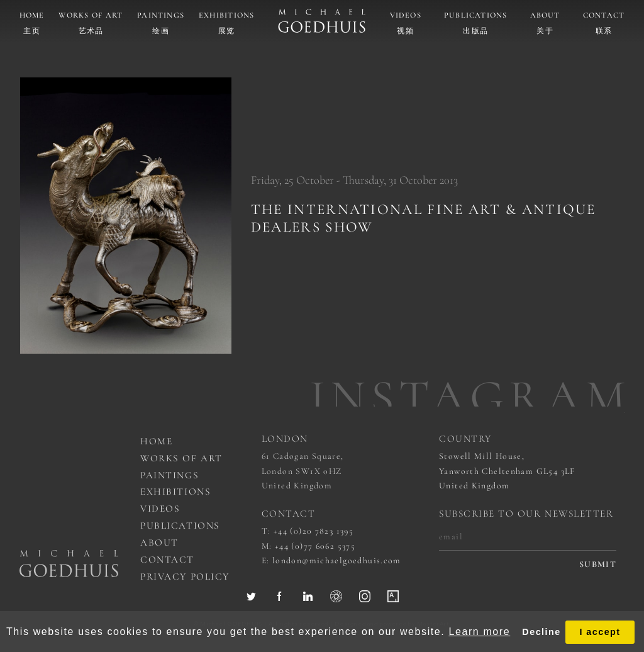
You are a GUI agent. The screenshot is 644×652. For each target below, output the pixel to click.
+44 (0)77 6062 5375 (315, 546)
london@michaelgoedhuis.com (337, 560)
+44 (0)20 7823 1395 (314, 531)
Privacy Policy (185, 576)
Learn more (479, 632)
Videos (406, 15)
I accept (600, 632)
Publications (476, 15)
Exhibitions (227, 15)
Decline (541, 632)
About (545, 15)
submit (598, 565)
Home (32, 15)
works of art (181, 458)
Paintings (161, 15)
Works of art (91, 15)
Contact (604, 15)
